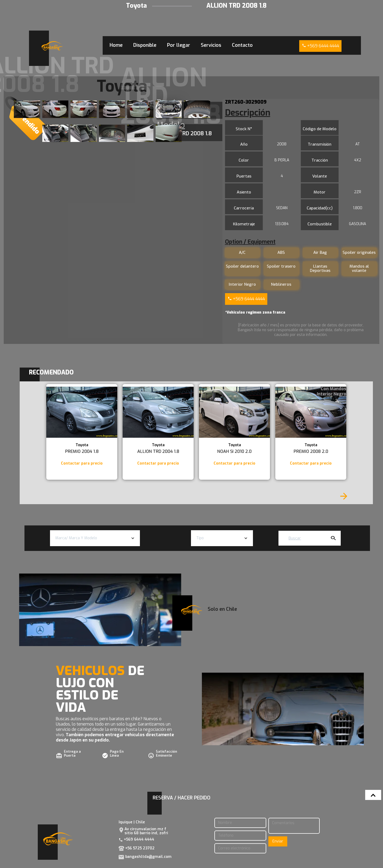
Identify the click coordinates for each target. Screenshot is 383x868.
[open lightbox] (27, 109)
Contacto (242, 45)
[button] (95, 538)
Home (116, 45)
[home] (52, 46)
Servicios (211, 45)
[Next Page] (344, 496)
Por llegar (179, 45)
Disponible (145, 45)
